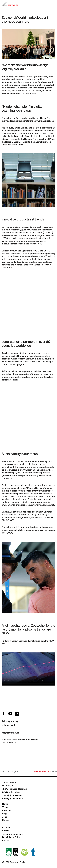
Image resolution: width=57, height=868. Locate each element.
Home (5, 804)
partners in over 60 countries (26, 344)
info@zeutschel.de (10, 733)
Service (6, 831)
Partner (6, 820)
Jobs (5, 817)
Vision (5, 807)
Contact (6, 827)
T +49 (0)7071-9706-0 (13, 795)
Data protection (9, 743)
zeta (20, 238)
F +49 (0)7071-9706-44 (13, 799)
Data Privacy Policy (11, 837)
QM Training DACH (45, 771)
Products (7, 810)
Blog (4, 814)
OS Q (37, 251)
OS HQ (47, 251)
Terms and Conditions (13, 834)
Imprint (6, 840)
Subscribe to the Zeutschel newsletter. (20, 740)
